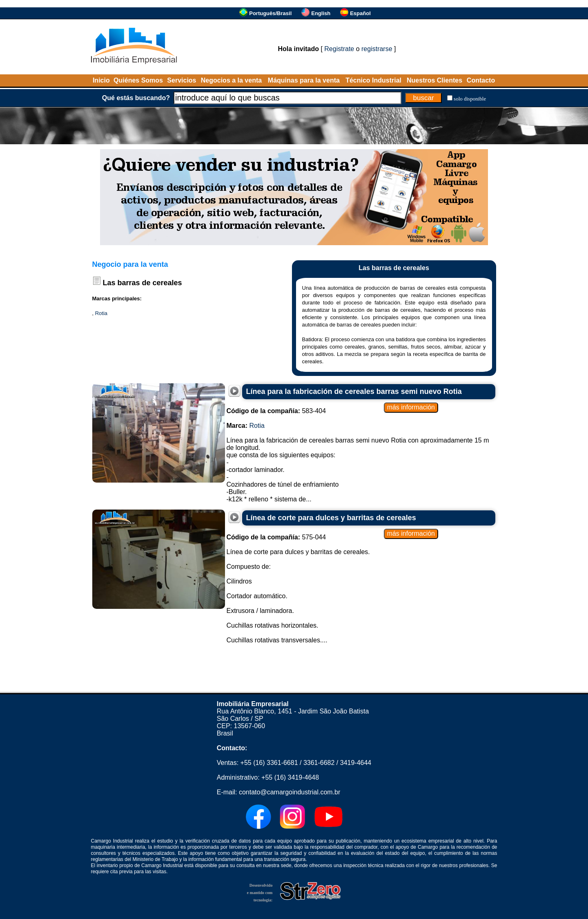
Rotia (101, 313)
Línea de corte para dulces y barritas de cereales (331, 518)
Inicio (101, 80)
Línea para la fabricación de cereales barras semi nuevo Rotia (354, 391)
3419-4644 (356, 763)
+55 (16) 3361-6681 (269, 763)
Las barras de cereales (143, 283)
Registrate (339, 49)
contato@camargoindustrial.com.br (290, 792)
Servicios (182, 80)
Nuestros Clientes (434, 80)
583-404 (276, 411)
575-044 (276, 537)
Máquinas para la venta (304, 80)
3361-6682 (319, 763)
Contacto (481, 80)
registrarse (377, 49)
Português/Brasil (270, 13)
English (321, 13)
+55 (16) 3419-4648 (290, 777)
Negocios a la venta (231, 80)
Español (360, 13)
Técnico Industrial (373, 80)
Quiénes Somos (138, 80)
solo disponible (470, 99)
